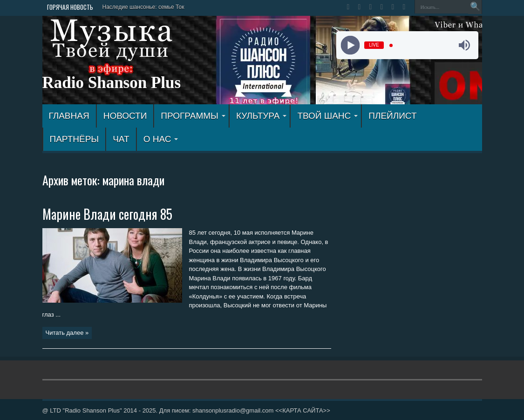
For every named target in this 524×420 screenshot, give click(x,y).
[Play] (350, 45)
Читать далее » (67, 333)
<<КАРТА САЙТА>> (303, 410)
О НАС (161, 139)
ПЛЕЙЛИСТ (392, 116)
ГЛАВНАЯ (69, 116)
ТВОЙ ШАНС (327, 116)
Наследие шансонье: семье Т (141, 7)
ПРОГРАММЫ (193, 116)
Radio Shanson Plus (112, 83)
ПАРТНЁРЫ (75, 139)
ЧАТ (121, 139)
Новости (125, 116)
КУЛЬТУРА (262, 116)
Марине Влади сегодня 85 (107, 214)
